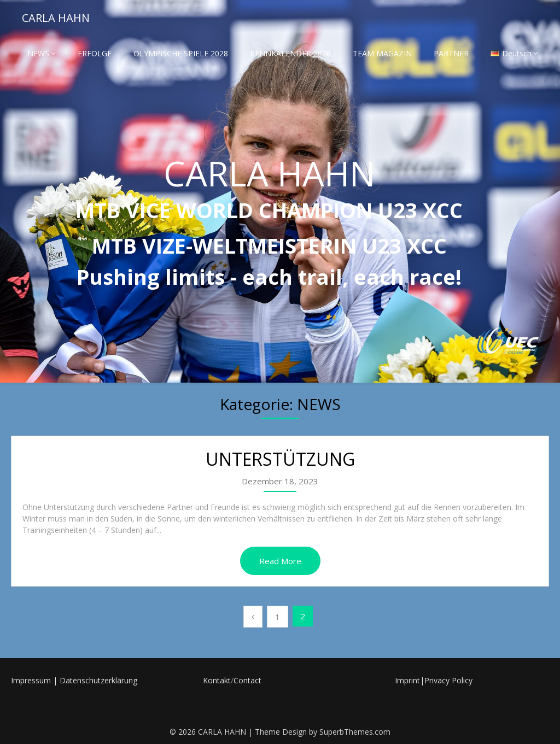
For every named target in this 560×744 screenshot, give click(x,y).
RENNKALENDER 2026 (290, 53)
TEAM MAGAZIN (382, 53)
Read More (280, 561)
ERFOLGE (95, 53)
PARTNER (451, 53)
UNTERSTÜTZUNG (280, 459)
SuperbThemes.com (355, 732)
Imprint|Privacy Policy (434, 680)
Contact (247, 680)
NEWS (38, 53)
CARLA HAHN (56, 18)
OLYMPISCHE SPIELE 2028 (181, 53)
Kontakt (217, 680)
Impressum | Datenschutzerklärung (74, 680)
